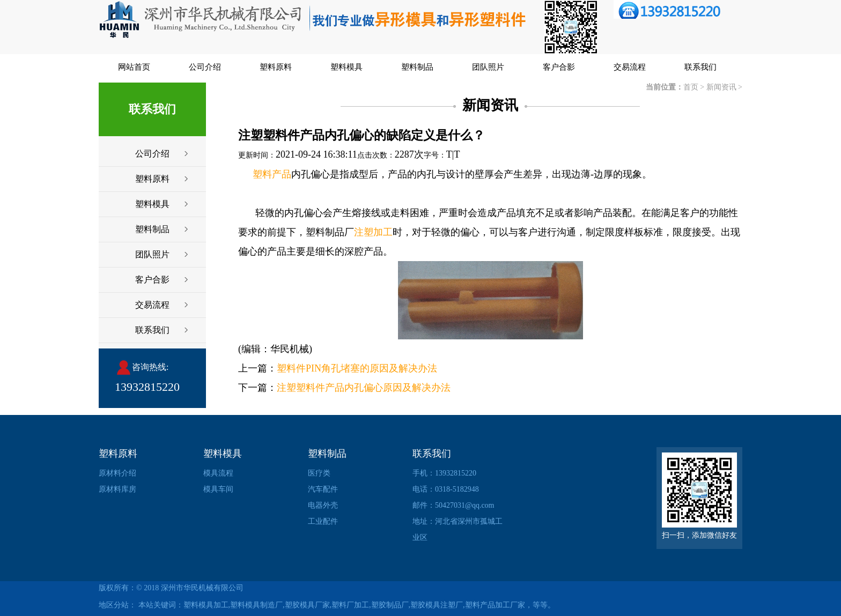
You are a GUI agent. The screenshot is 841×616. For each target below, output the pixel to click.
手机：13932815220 (444, 473)
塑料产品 (272, 174)
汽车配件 (323, 489)
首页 (691, 87)
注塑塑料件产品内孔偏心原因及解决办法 (364, 388)
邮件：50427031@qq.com (453, 505)
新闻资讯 (721, 87)
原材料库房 (117, 489)
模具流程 (218, 473)
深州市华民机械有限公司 (202, 588)
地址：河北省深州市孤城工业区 (458, 529)
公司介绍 (205, 67)
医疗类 (319, 473)
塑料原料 (276, 67)
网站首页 (134, 67)
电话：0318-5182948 (446, 489)
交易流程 (630, 67)
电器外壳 (323, 505)
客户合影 (559, 67)
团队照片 (488, 67)
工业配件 (323, 521)
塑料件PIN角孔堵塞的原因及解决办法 (357, 368)
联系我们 (700, 67)
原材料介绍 (117, 473)
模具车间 (218, 489)
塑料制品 (417, 67)
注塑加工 (373, 232)
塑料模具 (346, 67)
